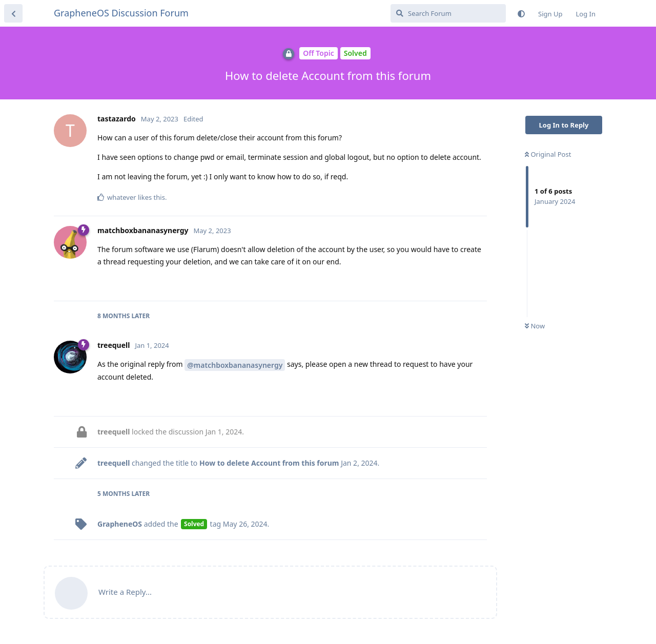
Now (535, 326)
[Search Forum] (448, 13)
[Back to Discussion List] (13, 13)
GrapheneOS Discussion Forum (121, 13)
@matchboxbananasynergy (235, 365)
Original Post (548, 154)
